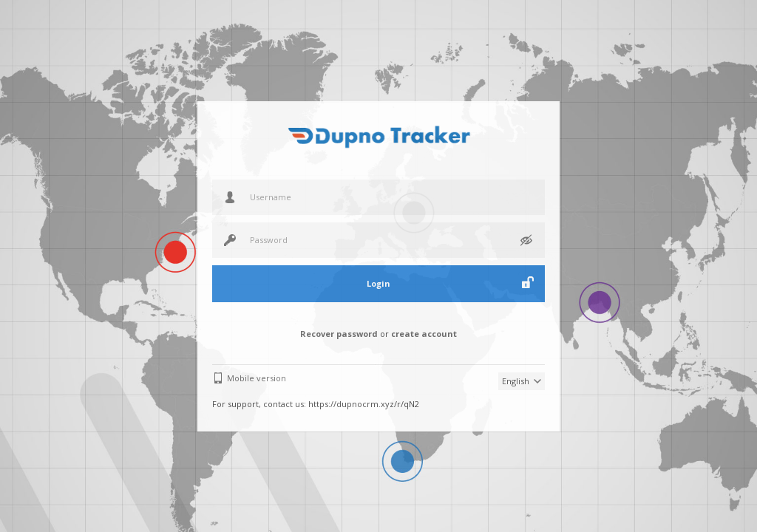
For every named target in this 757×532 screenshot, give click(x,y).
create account (424, 334)
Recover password (339, 334)
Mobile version (257, 378)
